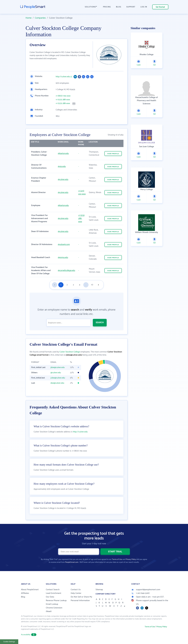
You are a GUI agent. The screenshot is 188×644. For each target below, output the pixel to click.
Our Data (50, 597)
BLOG (119, 7)
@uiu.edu (62, 166)
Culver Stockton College (70, 352)
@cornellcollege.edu (66, 270)
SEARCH (100, 322)
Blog (23, 597)
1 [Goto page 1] (61, 285)
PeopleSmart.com (72, 562)
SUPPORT (131, 7)
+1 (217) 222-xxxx (82, 192)
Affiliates (25, 593)
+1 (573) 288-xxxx (63, 100)
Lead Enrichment (54, 593)
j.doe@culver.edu (58, 378)
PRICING (107, 7)
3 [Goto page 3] (73, 285)
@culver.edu (63, 179)
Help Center (76, 593)
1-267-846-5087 (140, 593)
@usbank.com (64, 244)
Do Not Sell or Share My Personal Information (81, 599)
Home (29, 18)
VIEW (113, 154)
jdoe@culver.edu (57, 367)
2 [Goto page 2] (67, 285)
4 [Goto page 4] (80, 285)
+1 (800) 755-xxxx (63, 96)
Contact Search (53, 590)
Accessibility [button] (29, 635)
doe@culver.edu (57, 383)
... (86, 285)
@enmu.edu (63, 257)
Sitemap (99, 590)
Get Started (160, 7)
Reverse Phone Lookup (56, 601)
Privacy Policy (131, 559)
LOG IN (144, 7)
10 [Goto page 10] (92, 285)
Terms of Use (117, 559)
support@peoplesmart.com (146, 590)
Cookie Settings (9, 642)
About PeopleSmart (30, 590)
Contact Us (76, 590)
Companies (40, 18)
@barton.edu (63, 153)
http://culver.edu (63, 77)
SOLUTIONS (91, 7)
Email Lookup (52, 604)
